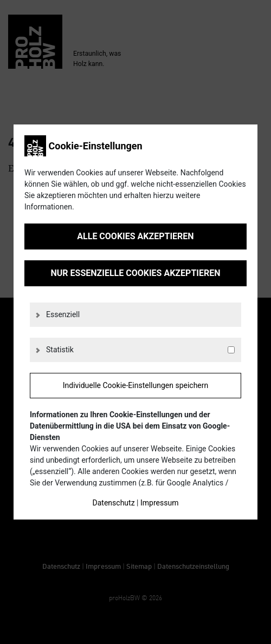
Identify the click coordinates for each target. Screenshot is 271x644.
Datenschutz (114, 503)
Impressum (159, 503)
